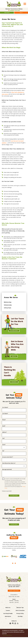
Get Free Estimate (14, 533)
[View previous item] (13, 572)
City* (3, 443)
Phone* (4, 425)
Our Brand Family (8, 623)
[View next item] (15, 572)
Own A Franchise (20, 620)
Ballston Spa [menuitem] (8, 303)
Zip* (3, 456)
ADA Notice (8, 626)
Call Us (21, 13)
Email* (4, 431)
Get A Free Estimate (14, 332)
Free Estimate (7, 13)
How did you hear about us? (9, 468)
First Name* (5, 412)
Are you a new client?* (8, 462)
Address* (4, 437)
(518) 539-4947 (14, 596)
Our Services (14, 386)
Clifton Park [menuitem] (8, 309)
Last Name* (5, 418)
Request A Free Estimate (14, 600)
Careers (8, 620)
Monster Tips (20, 617)
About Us (14, 359)
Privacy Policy (20, 623)
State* (4, 450)
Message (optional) (7, 474)
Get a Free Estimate (14, 503)
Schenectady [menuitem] (8, 306)
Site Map (20, 626)
